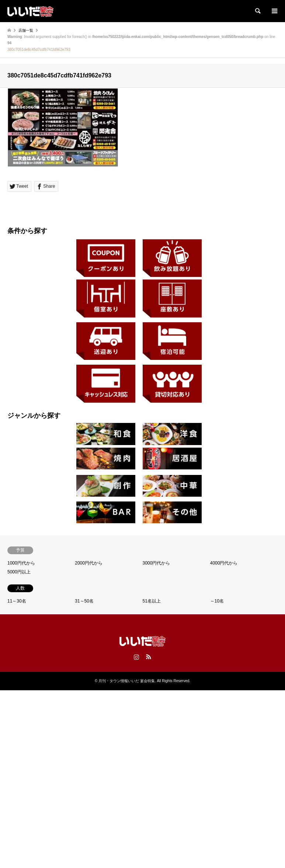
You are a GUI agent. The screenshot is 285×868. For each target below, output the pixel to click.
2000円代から (89, 563)
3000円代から (157, 563)
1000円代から (21, 563)
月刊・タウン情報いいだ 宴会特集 (127, 681)
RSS (149, 657)
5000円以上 (19, 572)
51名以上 (152, 601)
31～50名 (84, 601)
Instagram (136, 657)
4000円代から (224, 563)
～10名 (217, 601)
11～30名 (17, 601)
